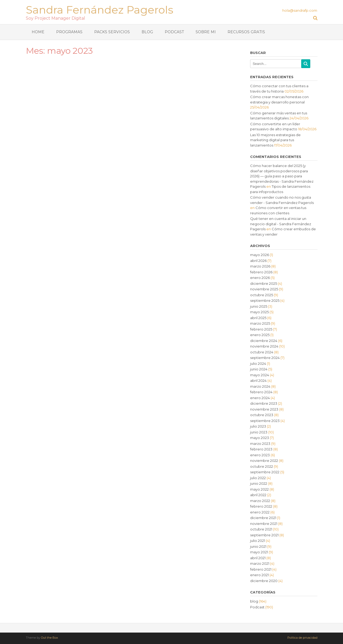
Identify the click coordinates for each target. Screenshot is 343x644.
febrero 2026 (261, 272)
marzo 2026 (260, 266)
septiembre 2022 (265, 472)
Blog (147, 32)
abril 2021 (258, 558)
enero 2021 (259, 575)
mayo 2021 (259, 552)
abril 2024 (258, 380)
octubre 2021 (261, 529)
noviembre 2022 (264, 461)
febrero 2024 (261, 392)
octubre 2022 (262, 466)
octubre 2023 (262, 415)
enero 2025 (260, 335)
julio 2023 (258, 426)
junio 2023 (259, 432)
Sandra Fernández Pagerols (100, 9)
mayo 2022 (259, 489)
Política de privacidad (302, 638)
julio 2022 (258, 478)
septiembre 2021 (264, 535)
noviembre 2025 (264, 289)
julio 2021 (258, 541)
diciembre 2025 (264, 283)
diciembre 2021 (263, 518)
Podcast (174, 32)
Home (38, 32)
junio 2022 (259, 483)
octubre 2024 (262, 352)
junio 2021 (258, 546)
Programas (69, 32)
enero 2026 (260, 278)
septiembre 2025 (265, 300)
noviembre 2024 (264, 346)
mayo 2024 (260, 375)
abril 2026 (258, 261)
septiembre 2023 (265, 421)
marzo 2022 (260, 501)
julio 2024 (258, 363)
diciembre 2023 (264, 403)
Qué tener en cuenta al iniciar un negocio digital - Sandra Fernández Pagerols (281, 224)
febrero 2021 (261, 569)
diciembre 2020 (264, 581)
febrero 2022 (261, 506)
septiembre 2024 (265, 358)
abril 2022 (258, 495)
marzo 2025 (260, 323)
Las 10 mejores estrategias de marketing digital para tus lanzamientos (275, 140)
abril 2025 (258, 318)
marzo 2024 (260, 386)
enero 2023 (260, 455)
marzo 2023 (260, 444)
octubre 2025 (262, 295)
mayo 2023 (260, 438)
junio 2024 (259, 369)
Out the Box (49, 638)
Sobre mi (206, 32)
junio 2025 (259, 306)
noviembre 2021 (264, 524)
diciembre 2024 (264, 341)
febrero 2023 (261, 449)
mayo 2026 (260, 255)
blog (254, 601)
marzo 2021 (260, 563)
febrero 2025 (261, 329)
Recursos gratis (246, 32)
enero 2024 (260, 398)
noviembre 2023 (264, 409)
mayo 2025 (259, 312)
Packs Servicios (112, 32)
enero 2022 (260, 512)
